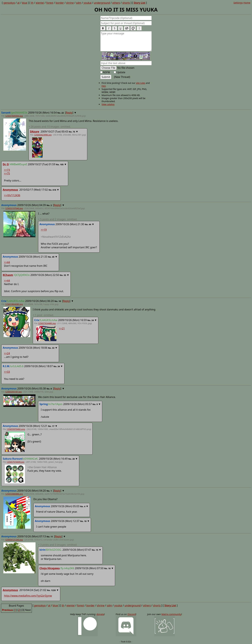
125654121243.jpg (14, 540)
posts (50, 127)
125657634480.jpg (47, 323)
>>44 (7, 262)
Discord (132, 614)
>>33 (7, 372)
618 (54, 190)
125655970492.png (16, 429)
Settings (238, 3)
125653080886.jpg (14, 494)
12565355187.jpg (13, 392)
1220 (53, 590)
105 (62, 164)
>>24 (7, 353)
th (32, 3)
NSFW (105, 72)
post (43, 315)
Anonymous (10, 190)
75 (74, 132)
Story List (139, 3)
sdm (79, 3)
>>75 (7, 173)
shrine (70, 3)
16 (109, 568)
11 (52, 537)
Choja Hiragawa (50, 568)
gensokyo (9, 3)
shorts (126, 3)
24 (93, 320)
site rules (141, 83)
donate (100, 614)
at (19, 3)
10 (60, 301)
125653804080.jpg (14, 304)
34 (59, 366)
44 (90, 224)
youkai (88, 3)
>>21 (62, 328)
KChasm (8, 275)
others (116, 3)
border (60, 3)
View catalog (108, 104)
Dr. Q (6, 164)
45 (53, 257)
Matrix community (171, 614)
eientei (40, 3)
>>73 (7, 170)
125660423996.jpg (43, 135)
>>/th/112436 (12, 195)
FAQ (104, 86)
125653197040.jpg (14, 208)
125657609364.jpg (14, 116)
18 (85, 521)
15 (97, 550)
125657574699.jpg (15, 462)
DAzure (35, 132)
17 (53, 426)
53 (65, 275)
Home (247, 3)
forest (50, 3)
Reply (69, 113)
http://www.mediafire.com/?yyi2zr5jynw (28, 596)
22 (63, 113)
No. (59, 113)
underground (102, 3)
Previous (7, 610)
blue (25, 3)
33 (53, 348)
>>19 (44, 230)
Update (119, 72)
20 (74, 459)
